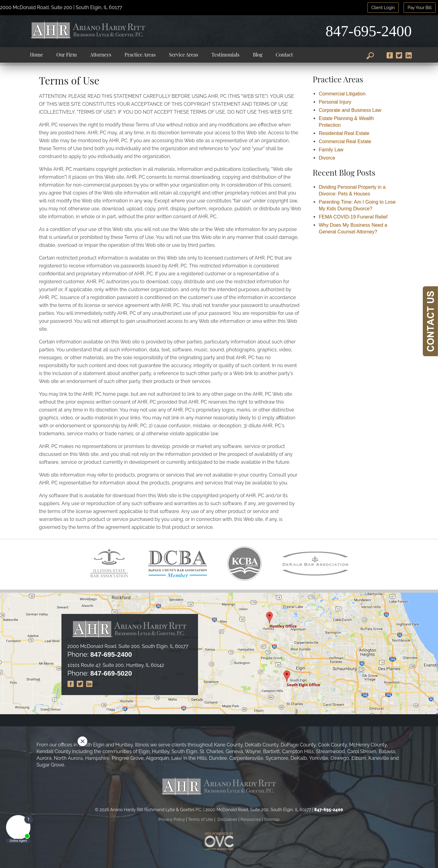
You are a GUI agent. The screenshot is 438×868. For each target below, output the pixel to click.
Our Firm (66, 55)
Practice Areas (140, 55)
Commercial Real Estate (345, 141)
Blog (257, 55)
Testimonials (225, 55)
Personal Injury (335, 102)
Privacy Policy (172, 819)
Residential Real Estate (344, 133)
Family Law (331, 150)
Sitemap (272, 819)
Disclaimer (227, 819)
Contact (284, 55)
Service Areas (184, 55)
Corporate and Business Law (350, 110)
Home (36, 55)
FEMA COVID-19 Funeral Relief (353, 217)
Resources (251, 819)
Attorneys (101, 55)
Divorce (327, 158)
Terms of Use (200, 819)
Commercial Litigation (342, 94)
